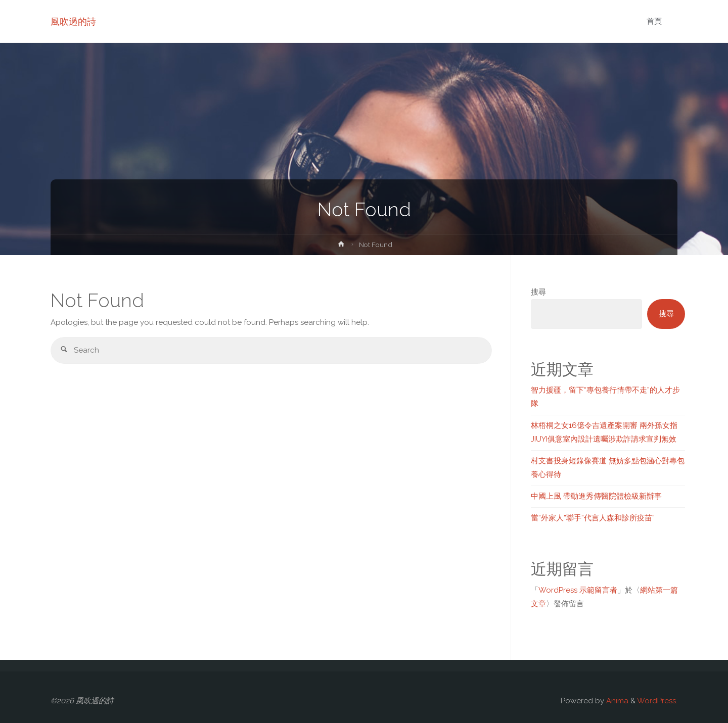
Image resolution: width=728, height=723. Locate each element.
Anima (616, 701)
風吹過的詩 (73, 21)
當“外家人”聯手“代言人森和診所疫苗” (593, 518)
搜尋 (538, 292)
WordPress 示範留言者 (578, 590)
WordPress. (657, 701)
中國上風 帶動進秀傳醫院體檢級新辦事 (596, 496)
